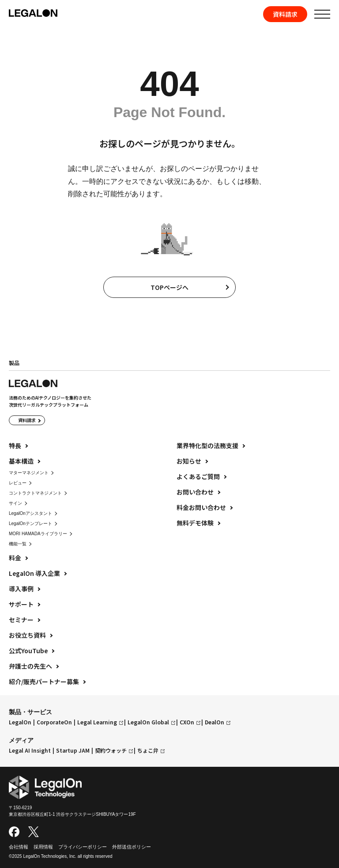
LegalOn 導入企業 (34, 573)
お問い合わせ (195, 492)
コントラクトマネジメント (35, 493)
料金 (15, 558)
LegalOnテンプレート (30, 523)
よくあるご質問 (198, 476)
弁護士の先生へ (30, 666)
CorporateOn (54, 722)
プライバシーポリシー (83, 847)
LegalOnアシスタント (30, 513)
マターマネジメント (29, 473)
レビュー (18, 483)
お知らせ (189, 461)
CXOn (187, 722)
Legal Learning (97, 722)
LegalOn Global (148, 722)
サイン (15, 503)
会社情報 (19, 847)
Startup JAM (73, 750)
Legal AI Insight (30, 750)
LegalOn (20, 722)
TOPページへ (169, 287)
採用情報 (43, 847)
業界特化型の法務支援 (207, 445)
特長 (15, 445)
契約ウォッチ (111, 750)
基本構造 (21, 461)
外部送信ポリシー (132, 847)
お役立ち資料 (27, 635)
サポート (21, 604)
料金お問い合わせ (201, 507)
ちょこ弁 (148, 750)
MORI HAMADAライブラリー (38, 534)
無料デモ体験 (195, 523)
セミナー (21, 620)
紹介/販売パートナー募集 (44, 681)
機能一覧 (18, 544)
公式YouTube (28, 651)
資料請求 (285, 14)
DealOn (215, 722)
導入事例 (21, 589)
